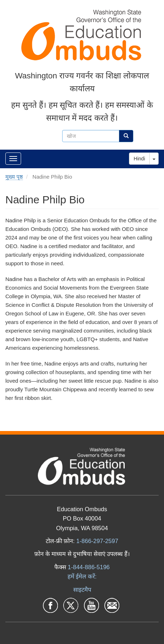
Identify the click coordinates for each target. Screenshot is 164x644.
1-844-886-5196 (89, 567)
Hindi (139, 159)
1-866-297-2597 (97, 541)
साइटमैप (82, 590)
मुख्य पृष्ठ (14, 177)
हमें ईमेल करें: (82, 576)
